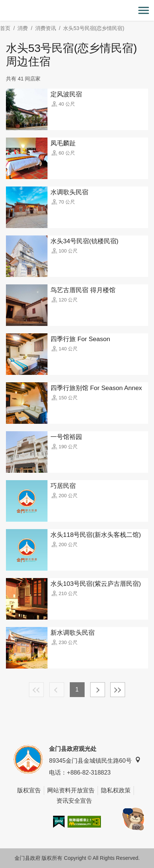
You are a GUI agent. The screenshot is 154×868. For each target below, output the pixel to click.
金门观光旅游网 (77, 11)
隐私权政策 (116, 790)
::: (2, 4)
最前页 (36, 690)
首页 (5, 28)
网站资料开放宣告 (71, 790)
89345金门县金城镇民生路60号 (95, 760)
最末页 (118, 690)
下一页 (98, 690)
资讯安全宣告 (74, 801)
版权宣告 (29, 790)
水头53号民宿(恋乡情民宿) (94, 28)
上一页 (57, 690)
